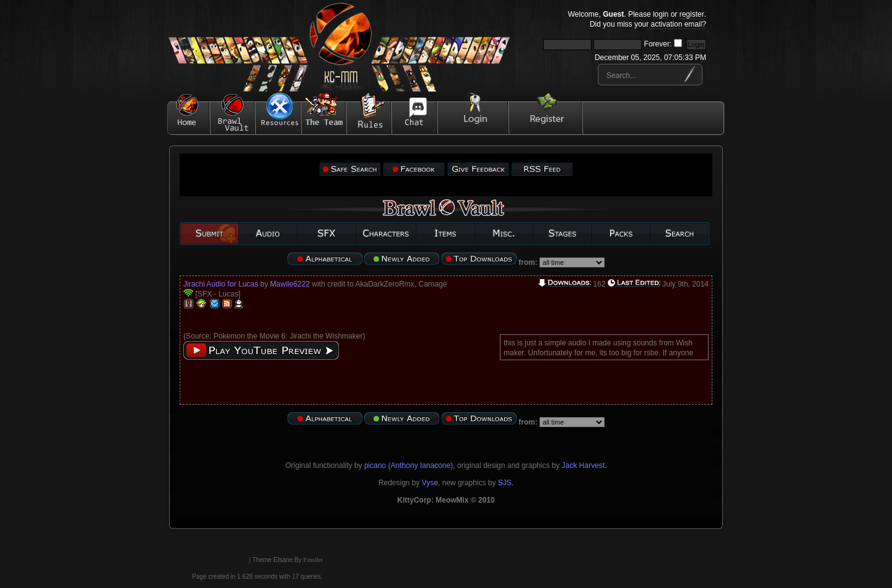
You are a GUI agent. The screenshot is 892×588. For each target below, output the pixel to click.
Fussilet (313, 560)
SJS (505, 483)
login (661, 14)
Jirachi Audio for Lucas (221, 284)
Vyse (430, 483)
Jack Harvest (583, 465)
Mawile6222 (290, 284)
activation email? (679, 24)
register (692, 14)
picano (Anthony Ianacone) (409, 465)
